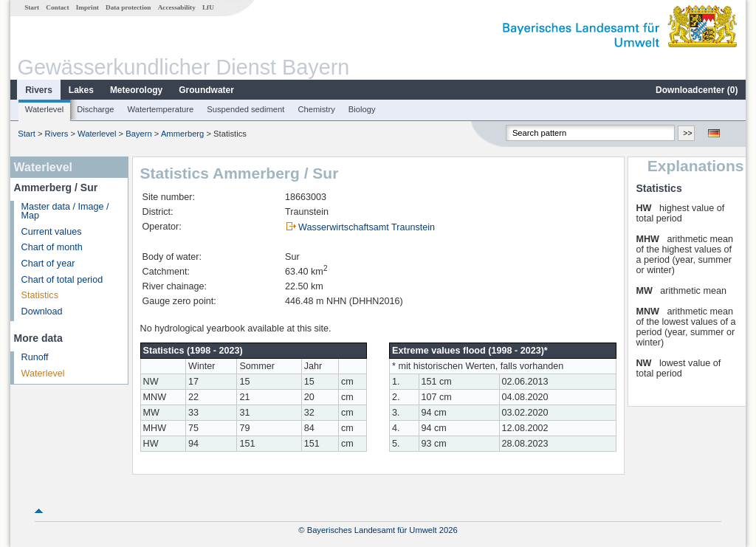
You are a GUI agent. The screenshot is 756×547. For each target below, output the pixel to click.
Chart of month (52, 247)
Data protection (128, 7)
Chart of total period (62, 280)
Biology (362, 109)
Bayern (138, 134)
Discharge (95, 109)
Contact (57, 7)
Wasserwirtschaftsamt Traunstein (367, 227)
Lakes (81, 90)
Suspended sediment (245, 109)
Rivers (39, 90)
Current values (52, 232)
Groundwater (206, 90)
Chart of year (48, 264)
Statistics (40, 295)
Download (42, 312)
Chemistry (316, 109)
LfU (208, 7)
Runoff (35, 357)
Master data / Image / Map (65, 211)
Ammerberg (182, 134)
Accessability (177, 7)
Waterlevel (44, 109)
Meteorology (136, 90)
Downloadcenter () (697, 90)
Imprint (87, 7)
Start (32, 7)
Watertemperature (161, 109)
